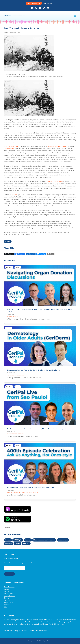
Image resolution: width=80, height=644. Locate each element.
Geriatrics (26, 77)
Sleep (55, 77)
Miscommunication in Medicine (44, 540)
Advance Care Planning (13, 493)
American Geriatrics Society (57, 146)
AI (20, 493)
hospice (28, 540)
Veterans (60, 77)
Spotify (6, 592)
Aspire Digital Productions (38, 631)
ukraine (17, 544)
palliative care (63, 540)
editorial (49, 182)
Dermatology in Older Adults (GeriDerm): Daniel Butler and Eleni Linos (34, 370)
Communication (17, 77)
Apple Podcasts (9, 587)
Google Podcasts (10, 596)
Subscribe (49, 4)
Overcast (7, 589)
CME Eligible (9, 268)
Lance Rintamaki (9, 149)
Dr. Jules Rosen (58, 182)
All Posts (9, 77)
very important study (12, 146)
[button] (75, 16)
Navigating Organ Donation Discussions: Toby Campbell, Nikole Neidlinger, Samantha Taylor (40, 311)
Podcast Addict (9, 594)
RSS (5, 607)
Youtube (7, 605)
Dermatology (15, 375)
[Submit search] (74, 528)
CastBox (7, 600)
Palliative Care (21, 434)
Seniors (50, 77)
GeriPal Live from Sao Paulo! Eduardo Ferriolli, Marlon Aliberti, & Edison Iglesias (37, 429)
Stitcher (7, 598)
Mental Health (34, 77)
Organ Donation (16, 317)
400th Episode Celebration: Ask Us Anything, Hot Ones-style (30, 488)
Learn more (60, 624)
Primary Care (43, 77)
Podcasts (18, 268)
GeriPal (23, 75)
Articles (8, 242)
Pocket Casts (8, 603)
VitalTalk (26, 544)
